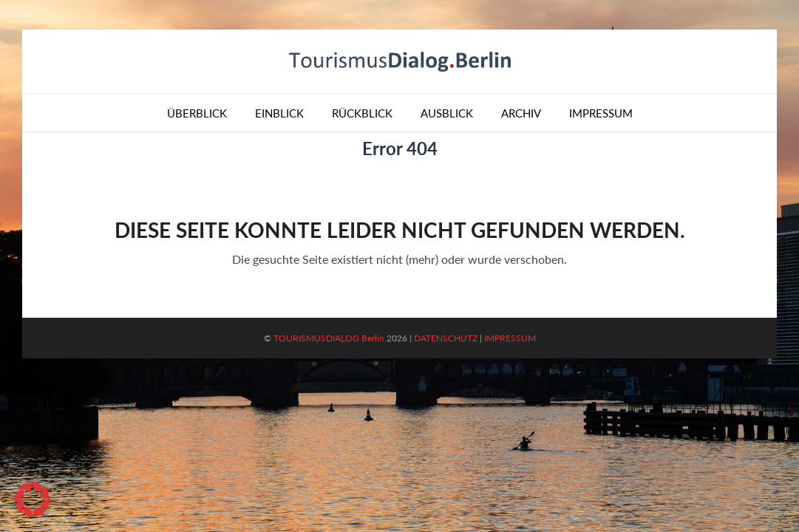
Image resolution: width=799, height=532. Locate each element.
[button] (33, 499)
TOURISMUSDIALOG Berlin (329, 338)
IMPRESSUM (510, 338)
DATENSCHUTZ (446, 338)
